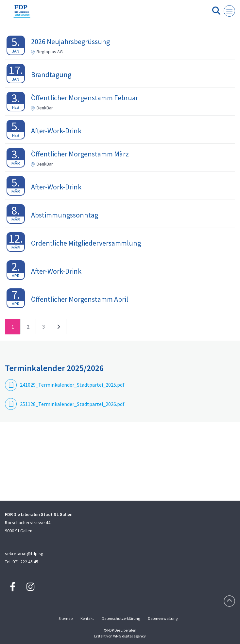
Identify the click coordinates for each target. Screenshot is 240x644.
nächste (59, 328)
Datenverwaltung (163, 618)
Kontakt (87, 618)
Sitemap (66, 618)
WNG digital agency (129, 636)
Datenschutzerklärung (121, 618)
